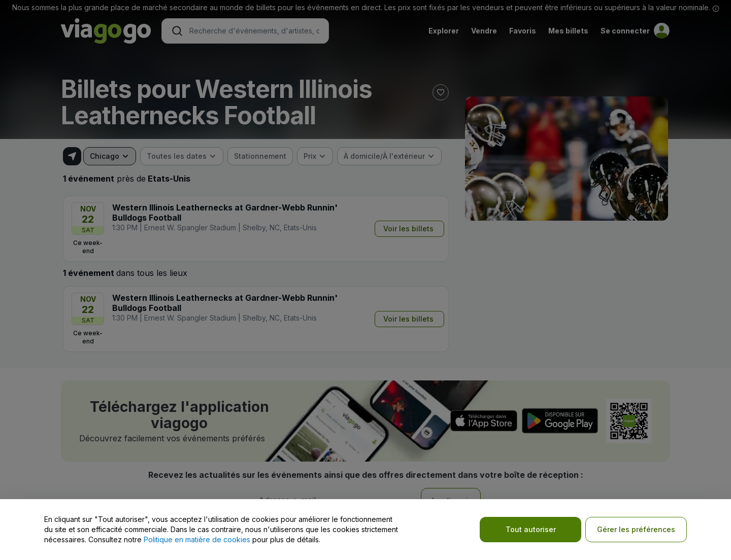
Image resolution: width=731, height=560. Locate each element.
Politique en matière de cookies (197, 539)
